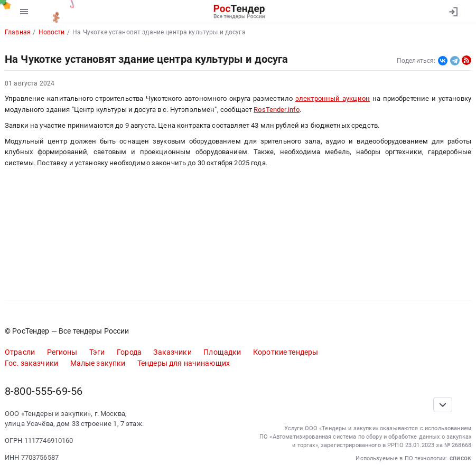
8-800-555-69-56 (44, 391)
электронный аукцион (333, 98)
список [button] (460, 458)
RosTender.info (277, 110)
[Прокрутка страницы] (443, 405)
